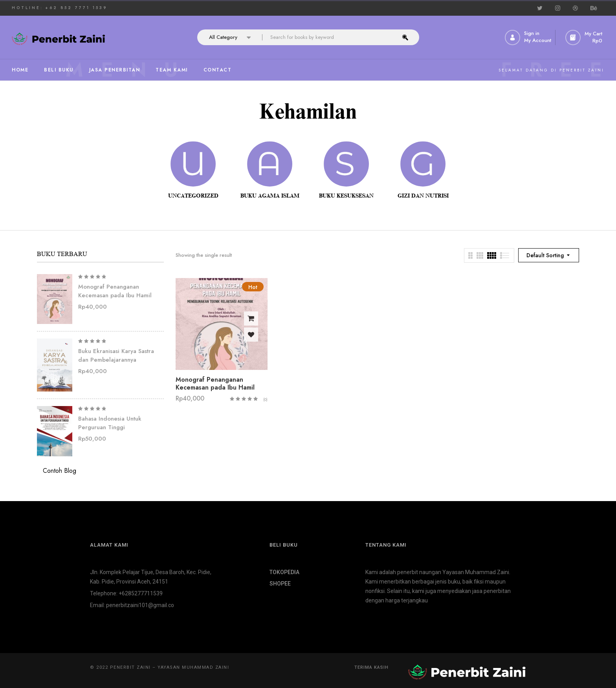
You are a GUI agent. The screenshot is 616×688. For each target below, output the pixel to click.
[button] (585, 38)
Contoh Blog (60, 471)
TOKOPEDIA (284, 572)
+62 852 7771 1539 (76, 8)
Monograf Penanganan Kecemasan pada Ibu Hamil (115, 291)
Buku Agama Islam (270, 196)
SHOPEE (280, 584)
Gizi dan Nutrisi (423, 196)
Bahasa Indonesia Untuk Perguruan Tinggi (110, 423)
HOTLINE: (27, 8)
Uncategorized (193, 196)
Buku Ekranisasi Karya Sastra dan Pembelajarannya (116, 356)
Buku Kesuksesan (346, 196)
